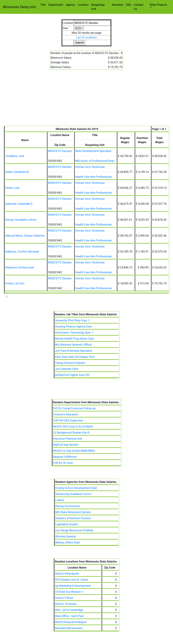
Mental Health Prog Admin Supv (75, 339)
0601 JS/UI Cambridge (69, 610)
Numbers (117, 5)
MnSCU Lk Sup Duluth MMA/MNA (74, 451)
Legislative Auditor (67, 524)
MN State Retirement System (73, 512)
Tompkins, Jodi (15, 156)
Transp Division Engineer (70, 363)
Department (56, 5)
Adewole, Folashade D (19, 204)
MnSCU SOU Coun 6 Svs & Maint (73, 427)
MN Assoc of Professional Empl (95, 161)
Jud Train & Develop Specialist (73, 351)
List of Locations (87, 37)
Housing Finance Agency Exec (73, 326)
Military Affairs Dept (68, 542)
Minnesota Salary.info (20, 7)
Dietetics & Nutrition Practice (73, 518)
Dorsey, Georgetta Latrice (21, 220)
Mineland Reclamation (69, 628)
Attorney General (66, 536)
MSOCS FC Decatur (60, 151)
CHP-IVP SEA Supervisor (68, 420)
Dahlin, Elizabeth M (17, 172)
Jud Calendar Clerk (67, 369)
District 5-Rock (64, 598)
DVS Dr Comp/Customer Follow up (74, 408)
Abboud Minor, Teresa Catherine (25, 236)
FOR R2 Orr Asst (63, 463)
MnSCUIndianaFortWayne (71, 622)
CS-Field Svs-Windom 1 (69, 592)
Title (43, 5)
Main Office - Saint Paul (69, 616)
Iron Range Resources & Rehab (74, 530)
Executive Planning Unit (67, 439)
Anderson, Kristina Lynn (20, 267)
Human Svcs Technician (90, 167)
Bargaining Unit (98, 7)
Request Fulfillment (65, 457)
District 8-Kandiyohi (67, 574)
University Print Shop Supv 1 (72, 320)
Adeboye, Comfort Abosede (22, 252)
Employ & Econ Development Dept (76, 488)
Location (83, 5)
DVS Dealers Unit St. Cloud (71, 580)
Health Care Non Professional (93, 177)
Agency (70, 5)
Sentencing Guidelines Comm (73, 494)
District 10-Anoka (66, 604)
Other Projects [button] (158, 5)
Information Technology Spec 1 (74, 333)
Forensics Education (66, 414)
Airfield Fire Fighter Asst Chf (72, 375)
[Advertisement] (86, 100)
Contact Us (139, 7)
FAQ (129, 5)
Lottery (60, 500)
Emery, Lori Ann (15, 283)
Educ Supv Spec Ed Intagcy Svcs (75, 357)
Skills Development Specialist (93, 151)
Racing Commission (68, 506)
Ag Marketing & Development (73, 586)
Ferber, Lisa (12, 188)
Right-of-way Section (66, 445)
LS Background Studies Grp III (71, 433)
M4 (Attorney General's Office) (73, 345)
